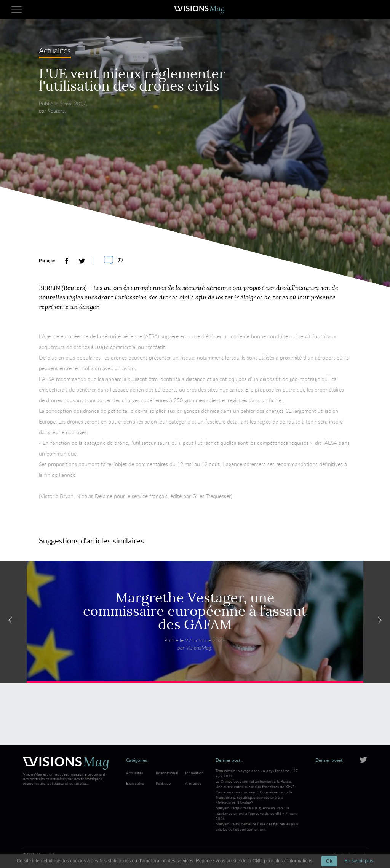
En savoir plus (359, 861)
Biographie (135, 783)
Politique (163, 783)
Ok (329, 861)
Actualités (55, 53)
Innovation (194, 773)
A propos (193, 783)
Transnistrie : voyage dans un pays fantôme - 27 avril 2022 (257, 787)
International (167, 773)
